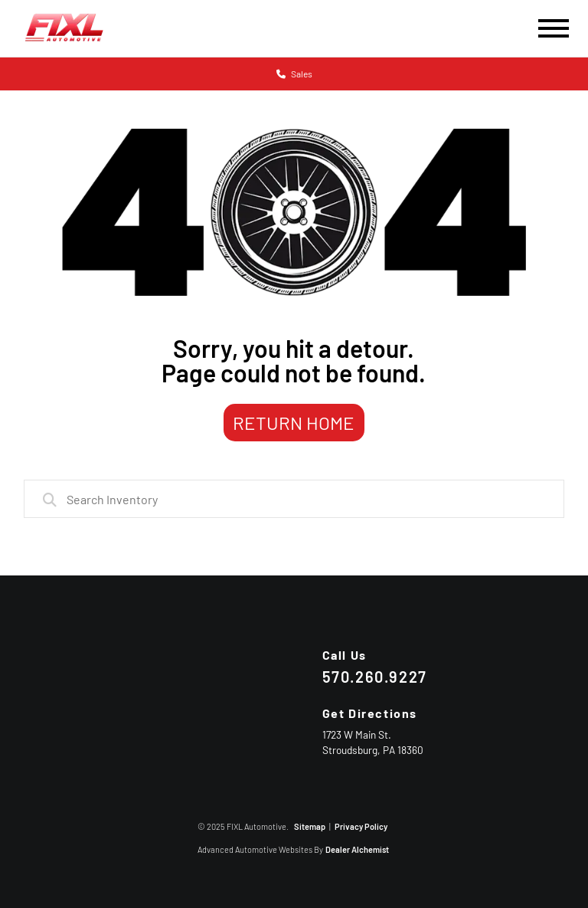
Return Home (294, 423)
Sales (294, 74)
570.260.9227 (375, 677)
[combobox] (294, 499)
